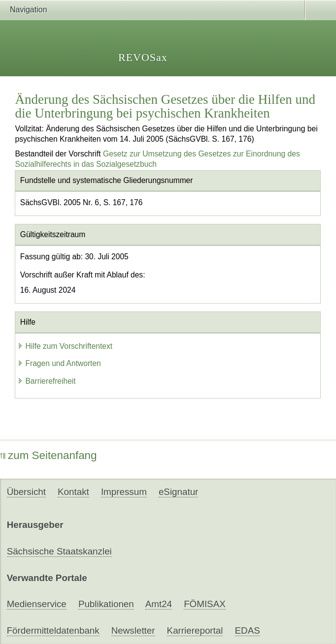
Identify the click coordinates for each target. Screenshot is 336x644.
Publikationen (106, 604)
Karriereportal (195, 630)
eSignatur (178, 492)
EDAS (248, 630)
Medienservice (37, 604)
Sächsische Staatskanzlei (59, 551)
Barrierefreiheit (46, 381)
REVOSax (143, 57)
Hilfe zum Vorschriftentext (65, 346)
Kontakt (73, 492)
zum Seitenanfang (49, 455)
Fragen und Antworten (59, 363)
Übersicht (26, 492)
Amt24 (159, 604)
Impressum (124, 492)
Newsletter (133, 630)
